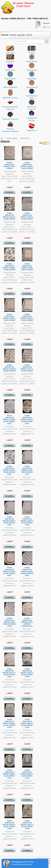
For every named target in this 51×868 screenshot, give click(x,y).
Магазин (5, 35)
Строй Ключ (46, 858)
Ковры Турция (12, 138)
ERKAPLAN (25, 138)
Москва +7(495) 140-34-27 (13, 19)
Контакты (13, 35)
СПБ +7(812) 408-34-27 (37, 19)
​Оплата (29, 35)
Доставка (21, 35)
